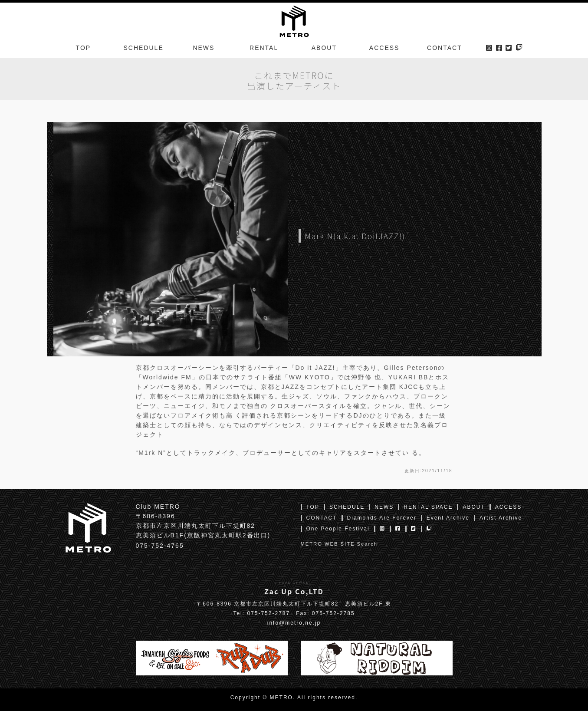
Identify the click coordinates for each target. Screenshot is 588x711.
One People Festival (338, 529)
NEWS (204, 49)
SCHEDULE (144, 49)
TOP (84, 49)
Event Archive (448, 518)
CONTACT (445, 49)
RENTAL (264, 49)
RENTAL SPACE (428, 507)
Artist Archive (501, 518)
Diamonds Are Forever (382, 518)
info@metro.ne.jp (294, 623)
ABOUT (324, 49)
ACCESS (384, 49)
